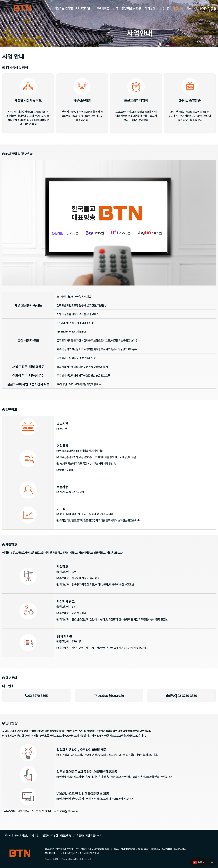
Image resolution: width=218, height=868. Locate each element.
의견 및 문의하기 (94, 835)
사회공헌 (150, 8)
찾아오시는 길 (208, 8)
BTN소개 (9, 835)
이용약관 (34, 835)
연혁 (115, 8)
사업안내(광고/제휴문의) (72, 835)
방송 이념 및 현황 (131, 8)
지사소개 (192, 8)
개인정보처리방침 (49, 835)
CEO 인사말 (83, 8)
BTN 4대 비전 (101, 8)
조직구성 (164, 8)
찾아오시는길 (22, 835)
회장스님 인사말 (63, 8)
